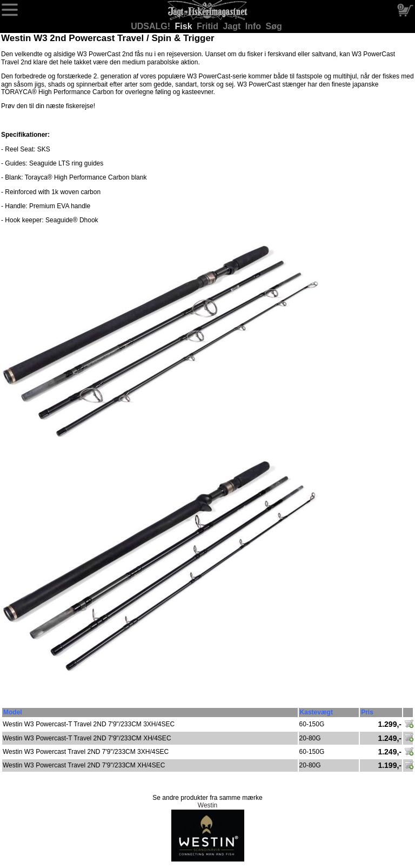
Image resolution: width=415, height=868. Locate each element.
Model (13, 712)
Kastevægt (316, 712)
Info (255, 26)
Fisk (185, 26)
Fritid (209, 26)
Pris (367, 712)
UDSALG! (152, 26)
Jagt (233, 26)
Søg (274, 26)
